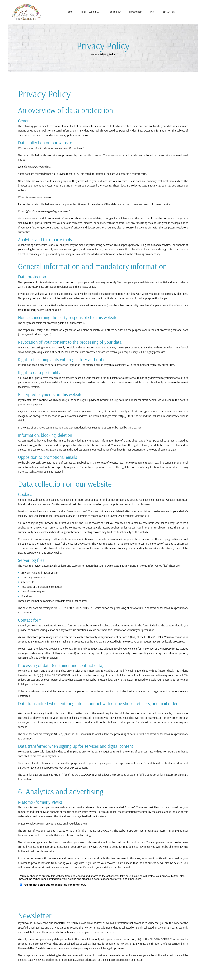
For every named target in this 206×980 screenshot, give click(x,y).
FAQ (152, 12)
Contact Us (168, 12)
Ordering (116, 12)
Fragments (136, 12)
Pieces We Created (92, 12)
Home (70, 12)
